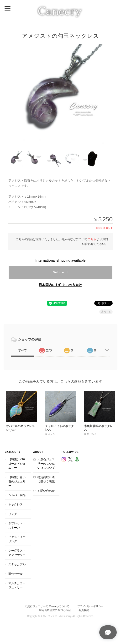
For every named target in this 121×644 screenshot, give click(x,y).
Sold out (60, 272)
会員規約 (84, 610)
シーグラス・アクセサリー (17, 553)
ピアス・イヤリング (17, 539)
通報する (106, 311)
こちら (92, 239)
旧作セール (16, 574)
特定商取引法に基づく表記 (46, 479)
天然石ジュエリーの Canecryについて (46, 463)
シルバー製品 (17, 495)
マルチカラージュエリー (17, 585)
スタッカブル (17, 564)
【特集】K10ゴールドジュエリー (17, 463)
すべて (22, 350)
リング (13, 514)
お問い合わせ (46, 491)
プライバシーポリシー (90, 606)
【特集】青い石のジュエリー (17, 481)
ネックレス (16, 504)
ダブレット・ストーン (17, 525)
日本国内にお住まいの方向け (60, 285)
